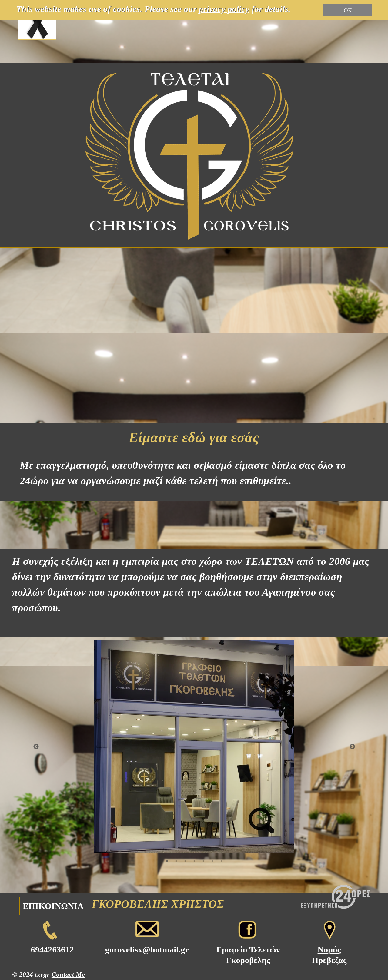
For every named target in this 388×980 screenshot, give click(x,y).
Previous (36, 747)
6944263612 (52, 950)
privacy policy (224, 9)
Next (352, 747)
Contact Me (68, 974)
